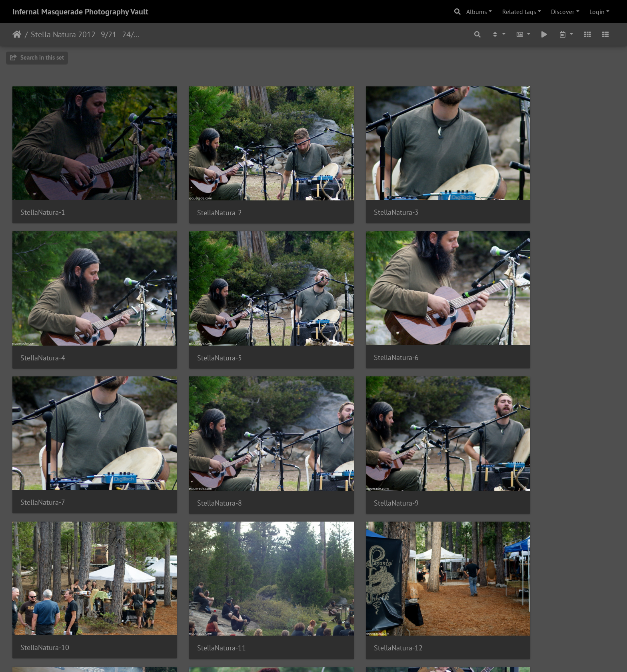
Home (17, 34)
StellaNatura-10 (198, 454)
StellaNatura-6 (196, 325)
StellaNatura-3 (350, 196)
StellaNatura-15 (352, 583)
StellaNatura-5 (43, 326)
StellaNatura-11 (352, 455)
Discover (563, 12)
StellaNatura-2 (196, 197)
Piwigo (330, 655)
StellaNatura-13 (45, 584)
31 (353, 625)
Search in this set (37, 57)
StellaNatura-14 (198, 583)
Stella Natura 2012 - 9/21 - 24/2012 (86, 34)
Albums (477, 12)
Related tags (519, 12)
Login (597, 12)
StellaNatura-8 (503, 326)
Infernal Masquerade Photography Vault (80, 12)
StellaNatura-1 (43, 196)
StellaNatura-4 (503, 197)
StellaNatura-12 (505, 455)
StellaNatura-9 (43, 455)
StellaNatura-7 (350, 325)
